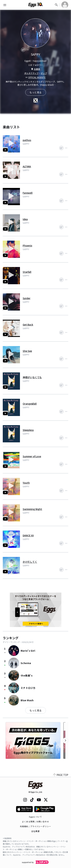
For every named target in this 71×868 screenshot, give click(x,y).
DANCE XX (28, 535)
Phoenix (27, 245)
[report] (28, 50)
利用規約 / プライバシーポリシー (35, 826)
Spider (27, 298)
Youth (26, 483)
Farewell (28, 193)
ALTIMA (27, 166)
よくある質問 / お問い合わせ (35, 821)
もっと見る (36, 710)
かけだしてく (30, 562)
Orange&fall (30, 404)
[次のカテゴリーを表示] (65, 741)
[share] (23, 50)
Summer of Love (32, 456)
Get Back (28, 325)
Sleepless (28, 430)
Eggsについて (36, 817)
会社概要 (35, 831)
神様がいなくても (32, 377)
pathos (27, 140)
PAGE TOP (61, 775)
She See (27, 351)
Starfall (27, 272)
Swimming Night (32, 509)
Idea (25, 219)
